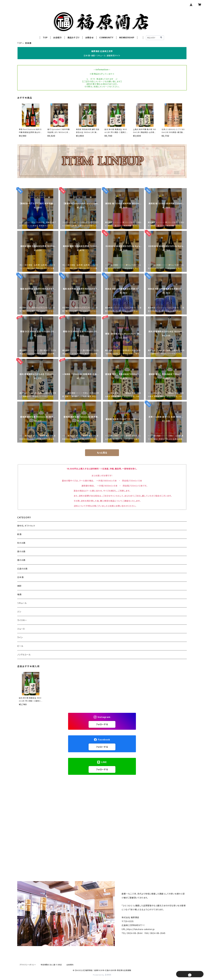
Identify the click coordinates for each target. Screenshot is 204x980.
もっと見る (102, 453)
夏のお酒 (21, 551)
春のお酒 (21, 560)
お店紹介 (57, 38)
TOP (45, 38)
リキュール (22, 603)
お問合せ (89, 38)
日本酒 (20, 577)
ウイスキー (22, 620)
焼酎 (19, 586)
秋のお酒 (21, 543)
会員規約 (70, 965)
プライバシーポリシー (28, 965)
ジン (19, 612)
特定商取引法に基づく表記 (51, 965)
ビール (20, 646)
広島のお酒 (22, 569)
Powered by (102, 975)
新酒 (19, 534)
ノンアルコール (24, 655)
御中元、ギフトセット (26, 526)
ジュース (21, 629)
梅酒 (19, 594)
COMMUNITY (106, 38)
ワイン (20, 637)
